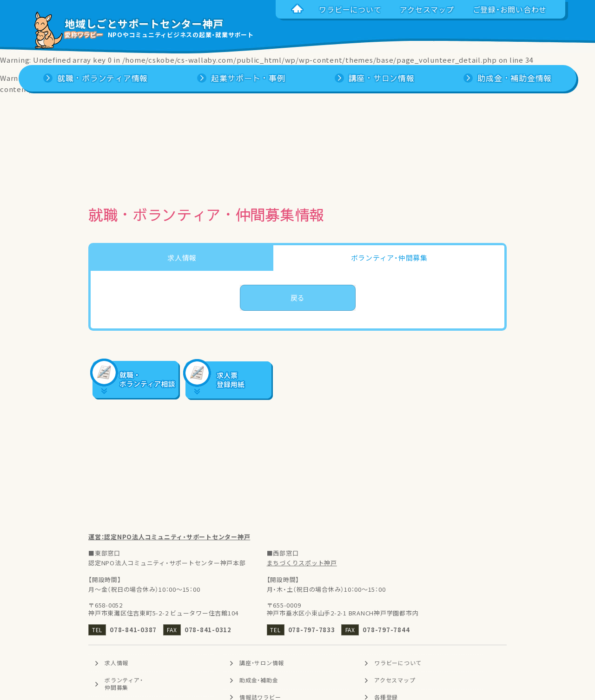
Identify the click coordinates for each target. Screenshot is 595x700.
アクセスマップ (395, 680)
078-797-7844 (386, 630)
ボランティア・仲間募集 (124, 684)
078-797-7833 (312, 630)
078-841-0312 (208, 630)
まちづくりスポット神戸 (302, 563)
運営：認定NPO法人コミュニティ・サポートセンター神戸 (169, 537)
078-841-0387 (133, 630)
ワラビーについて (398, 663)
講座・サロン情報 (262, 663)
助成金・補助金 (259, 680)
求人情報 (116, 663)
